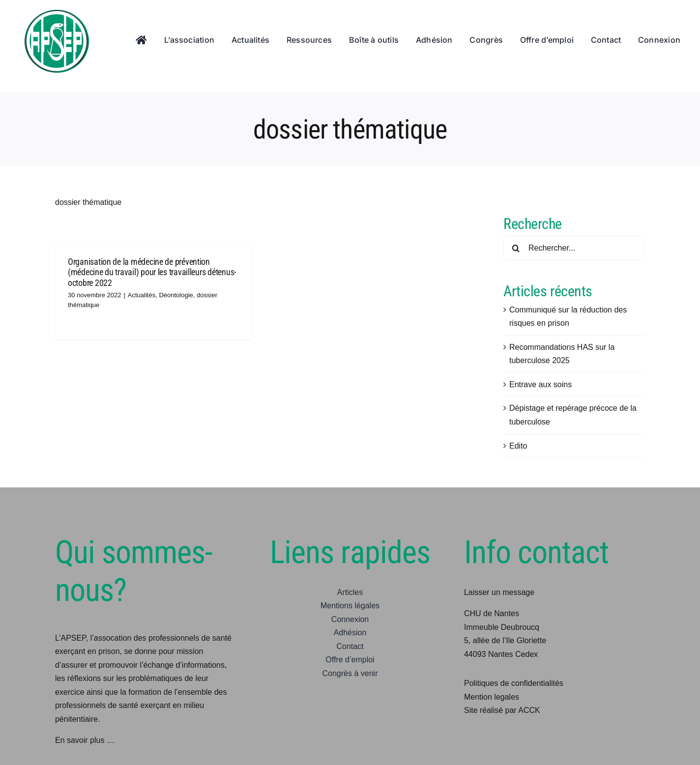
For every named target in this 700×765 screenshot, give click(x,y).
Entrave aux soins (540, 384)
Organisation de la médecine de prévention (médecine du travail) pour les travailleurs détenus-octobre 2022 (152, 272)
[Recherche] (516, 248)
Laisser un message (499, 592)
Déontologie (176, 295)
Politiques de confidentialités (514, 683)
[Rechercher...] (574, 248)
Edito (518, 446)
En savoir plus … (85, 740)
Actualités (142, 295)
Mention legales (492, 697)
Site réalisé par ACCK (502, 710)
